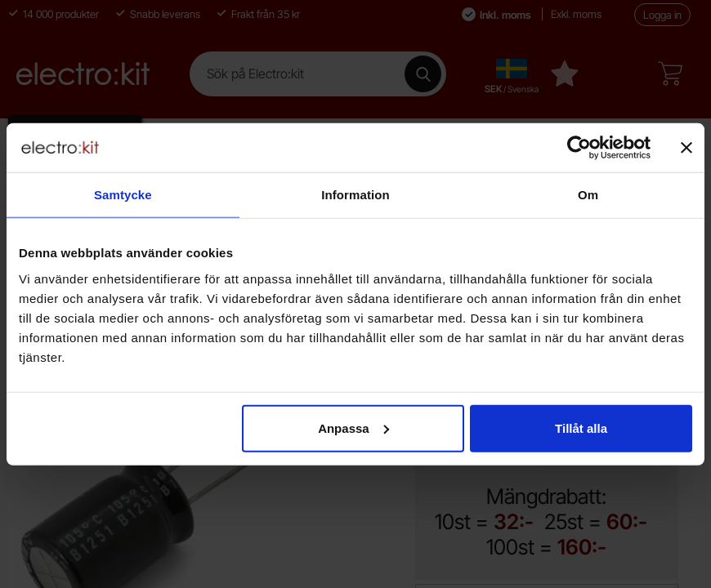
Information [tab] (355, 195)
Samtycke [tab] (123, 195)
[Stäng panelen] (686, 148)
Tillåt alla (581, 428)
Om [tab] (588, 195)
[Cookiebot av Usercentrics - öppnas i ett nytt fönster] (579, 148)
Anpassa (353, 428)
